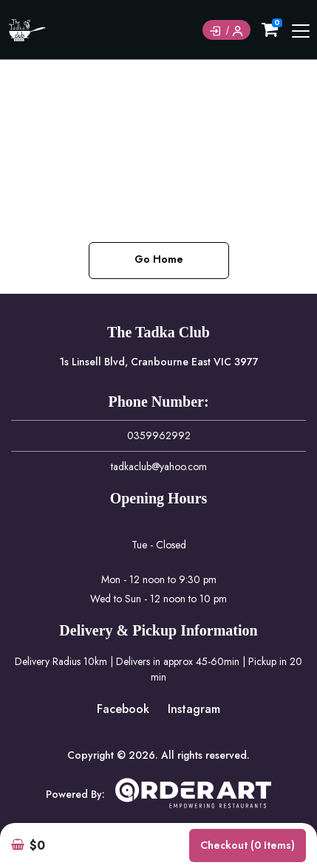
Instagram (194, 709)
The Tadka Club (158, 332)
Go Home (159, 259)
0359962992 (159, 435)
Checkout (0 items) (248, 845)
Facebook (123, 709)
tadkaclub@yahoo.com (159, 466)
